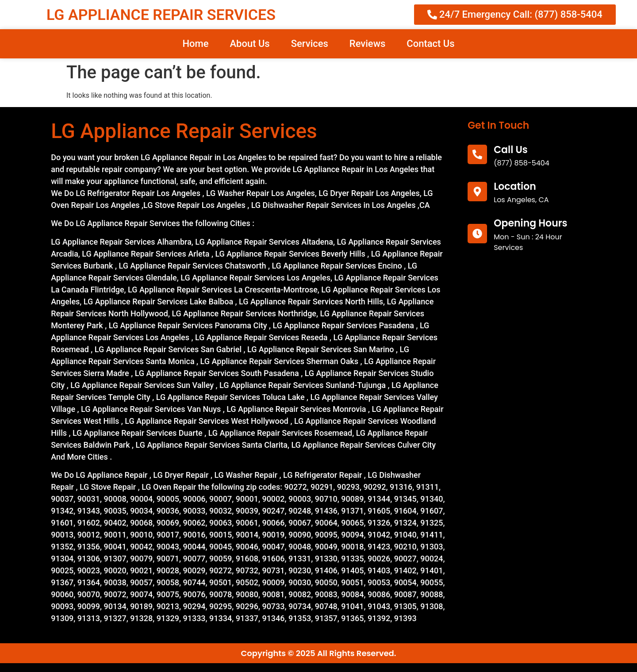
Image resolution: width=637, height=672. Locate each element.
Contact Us (430, 44)
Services (310, 44)
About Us (249, 44)
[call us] (477, 154)
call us (511, 150)
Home (195, 44)
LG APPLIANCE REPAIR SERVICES (161, 15)
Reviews (367, 44)
